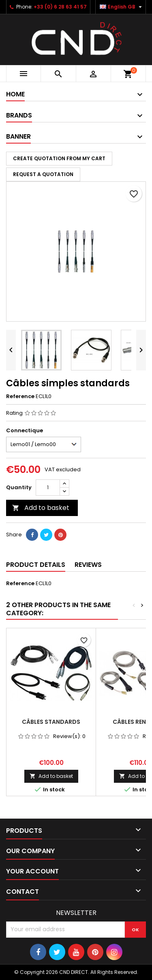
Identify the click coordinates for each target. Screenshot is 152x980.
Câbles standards (51, 722)
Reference (20, 396)
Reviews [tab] (88, 565)
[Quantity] (48, 488)
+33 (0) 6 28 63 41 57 (60, 7)
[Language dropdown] (122, 7)
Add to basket (41, 508)
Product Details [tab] (36, 565)
